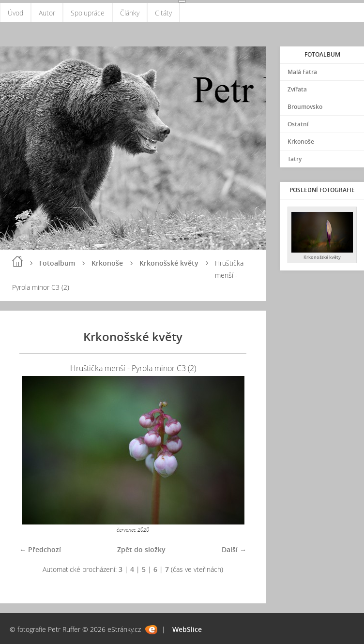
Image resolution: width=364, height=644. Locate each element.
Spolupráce (88, 13)
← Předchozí (40, 549)
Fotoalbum (57, 263)
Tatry (295, 159)
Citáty (163, 13)
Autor (47, 13)
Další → (234, 549)
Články (130, 13)
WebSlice (187, 629)
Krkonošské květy (169, 263)
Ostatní (298, 124)
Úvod (15, 13)
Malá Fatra (302, 72)
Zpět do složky (141, 549)
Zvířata (297, 89)
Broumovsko (305, 107)
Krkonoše (107, 263)
